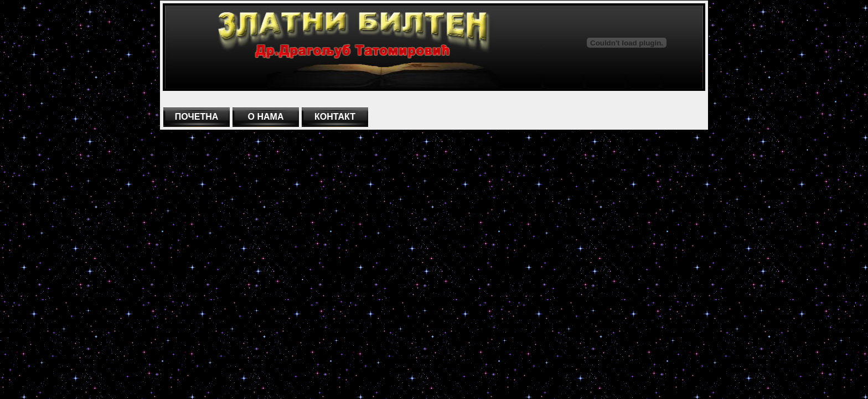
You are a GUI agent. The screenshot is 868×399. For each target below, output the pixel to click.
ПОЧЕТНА (197, 117)
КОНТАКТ (335, 117)
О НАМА (266, 117)
